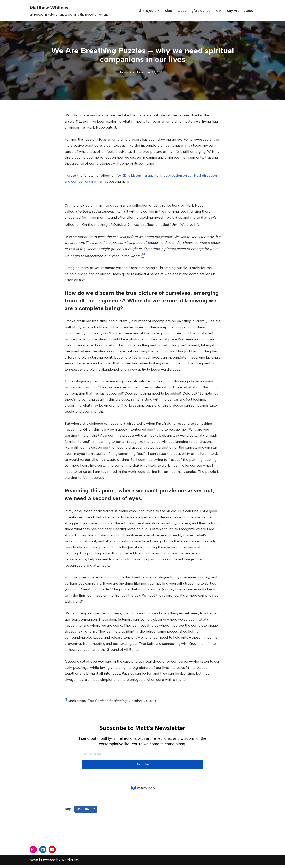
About (249, 11)
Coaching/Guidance (194, 11)
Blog (168, 11)
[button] (158, 11)
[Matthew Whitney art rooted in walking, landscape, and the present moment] (69, 11)
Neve (34, 862)
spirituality (86, 812)
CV (218, 11)
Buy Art (233, 11)
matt (128, 72)
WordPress (70, 862)
